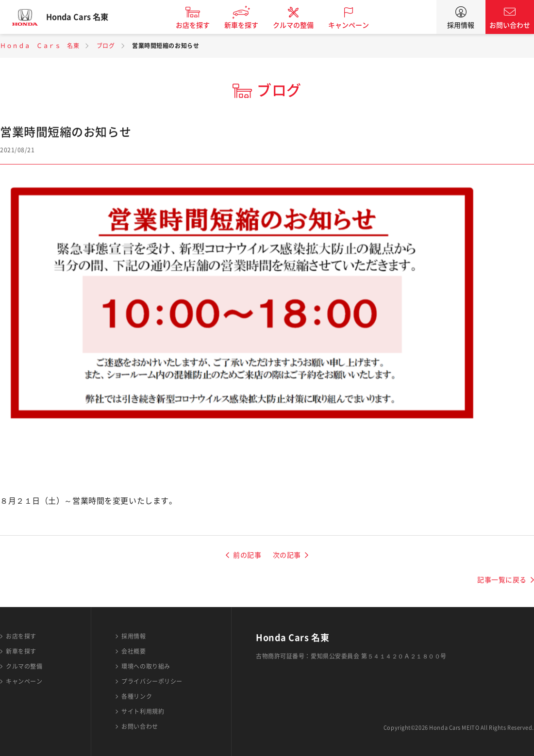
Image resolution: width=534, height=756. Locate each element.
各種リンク (137, 696)
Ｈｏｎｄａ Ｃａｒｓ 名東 (40, 46)
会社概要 (133, 651)
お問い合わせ (510, 25)
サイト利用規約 (143, 711)
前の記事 (247, 555)
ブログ (106, 46)
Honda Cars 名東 (85, 17)
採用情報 (461, 25)
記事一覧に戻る (502, 580)
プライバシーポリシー (152, 681)
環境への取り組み (146, 666)
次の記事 (287, 555)
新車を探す (249, 25)
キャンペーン (356, 25)
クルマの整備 (301, 25)
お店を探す (200, 25)
